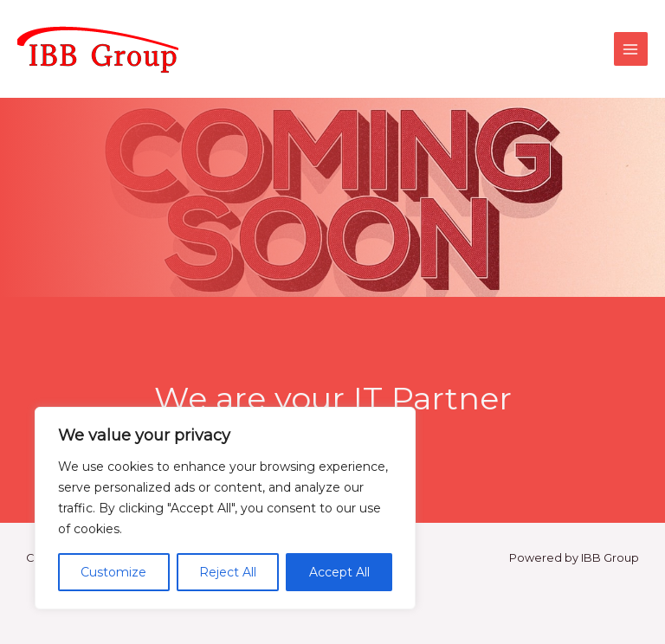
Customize (113, 572)
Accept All (339, 572)
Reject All (228, 572)
